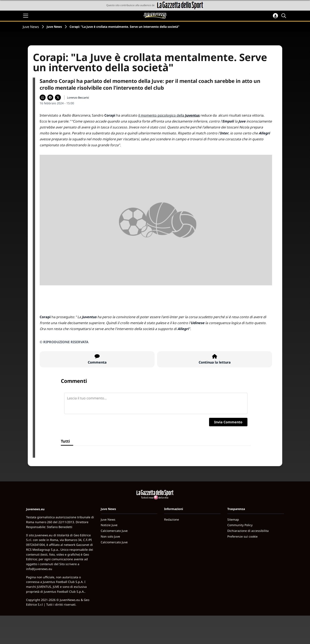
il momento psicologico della (169, 115)
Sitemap (233, 519)
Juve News (31, 27)
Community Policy (240, 525)
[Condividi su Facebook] (50, 98)
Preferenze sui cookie (242, 536)
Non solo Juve (110, 536)
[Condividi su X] (58, 98)
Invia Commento (228, 422)
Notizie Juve (109, 525)
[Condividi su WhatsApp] (43, 98)
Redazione (172, 519)
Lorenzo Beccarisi (78, 98)
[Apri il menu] (26, 16)
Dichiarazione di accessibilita (248, 531)
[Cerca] (284, 16)
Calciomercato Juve (114, 531)
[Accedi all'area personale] (275, 16)
